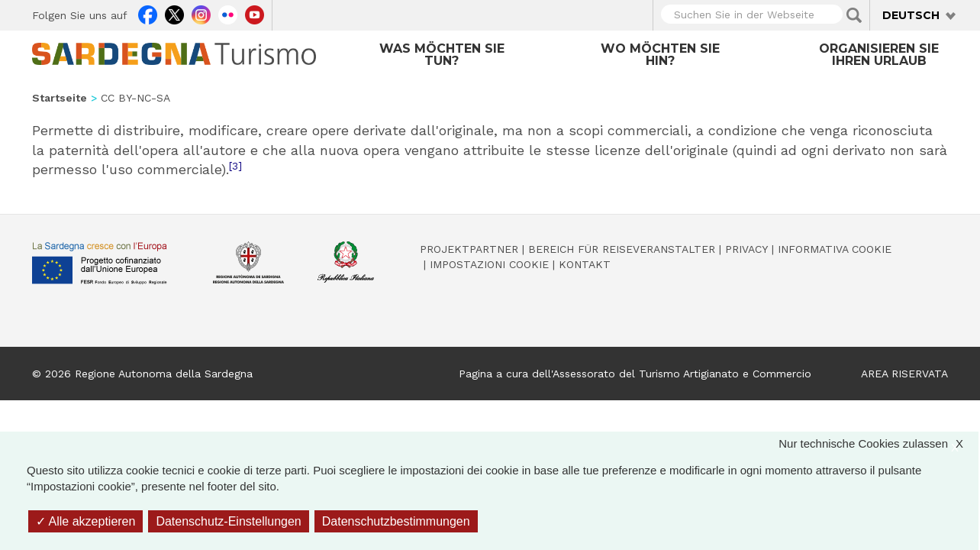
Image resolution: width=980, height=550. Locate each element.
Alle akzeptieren (85, 521)
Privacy (746, 249)
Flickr (228, 13)
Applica (854, 15)
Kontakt (585, 264)
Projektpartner (469, 249)
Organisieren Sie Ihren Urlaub (879, 55)
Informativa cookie (835, 249)
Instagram (201, 13)
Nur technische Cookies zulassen (878, 443)
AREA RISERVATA (904, 374)
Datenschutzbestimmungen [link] (396, 521)
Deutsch (911, 15)
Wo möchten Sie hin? (660, 55)
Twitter (174, 13)
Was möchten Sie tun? (442, 55)
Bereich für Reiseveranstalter (622, 249)
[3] (235, 166)
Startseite (60, 98)
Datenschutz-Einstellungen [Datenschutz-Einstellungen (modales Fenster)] (228, 521)
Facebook (148, 13)
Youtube (255, 13)
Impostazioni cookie (489, 264)
